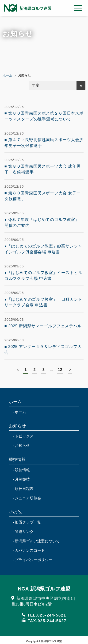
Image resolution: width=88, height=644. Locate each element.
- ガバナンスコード (29, 550)
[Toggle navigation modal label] (78, 8)
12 (60, 370)
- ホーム (19, 412)
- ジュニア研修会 (27, 498)
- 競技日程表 (23, 489)
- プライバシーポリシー (33, 560)
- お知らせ (21, 445)
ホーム (8, 75)
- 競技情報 (21, 470)
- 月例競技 (21, 479)
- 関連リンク (23, 532)
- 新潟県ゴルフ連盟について (36, 541)
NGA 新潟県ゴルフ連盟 (44, 589)
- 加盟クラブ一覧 (27, 522)
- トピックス (23, 436)
